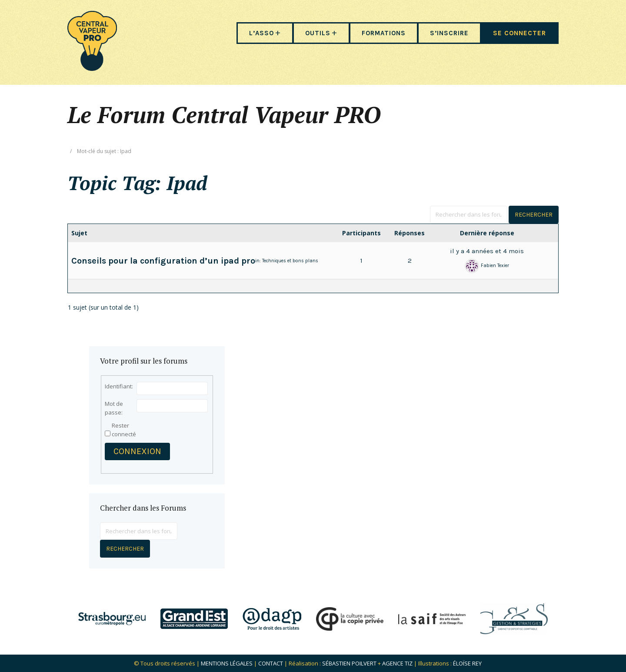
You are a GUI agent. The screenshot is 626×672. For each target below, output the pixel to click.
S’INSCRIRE (449, 33)
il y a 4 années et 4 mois (487, 251)
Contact (271, 663)
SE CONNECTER (519, 33)
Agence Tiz (397, 663)
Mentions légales (227, 663)
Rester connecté (124, 430)
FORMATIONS (384, 33)
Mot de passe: (114, 408)
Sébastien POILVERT (349, 663)
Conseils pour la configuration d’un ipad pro (163, 261)
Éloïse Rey (467, 663)
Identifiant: (119, 386)
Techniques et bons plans (290, 261)
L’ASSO (261, 33)
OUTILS (318, 33)
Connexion (137, 451)
